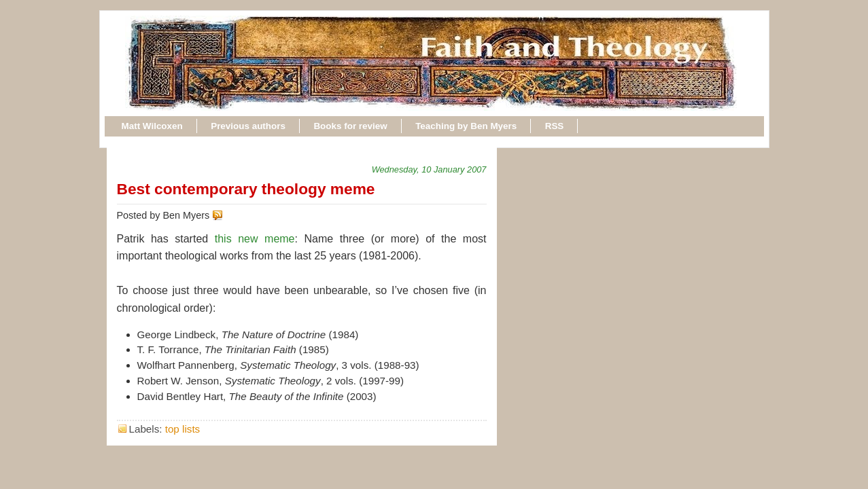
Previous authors (248, 126)
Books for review (350, 126)
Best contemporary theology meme (246, 189)
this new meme (255, 239)
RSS (555, 126)
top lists (183, 429)
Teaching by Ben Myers (466, 126)
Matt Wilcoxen (152, 126)
